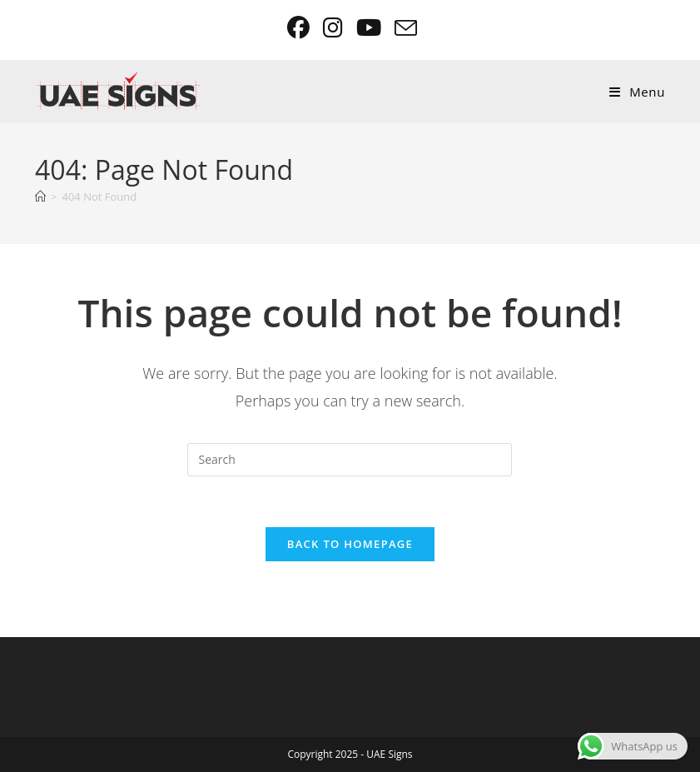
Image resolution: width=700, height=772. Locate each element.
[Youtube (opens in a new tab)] (370, 28)
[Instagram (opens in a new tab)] (335, 28)
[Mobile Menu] (637, 92)
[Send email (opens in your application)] (403, 28)
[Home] (40, 197)
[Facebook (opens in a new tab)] (300, 28)
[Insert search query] (350, 460)
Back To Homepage (350, 544)
